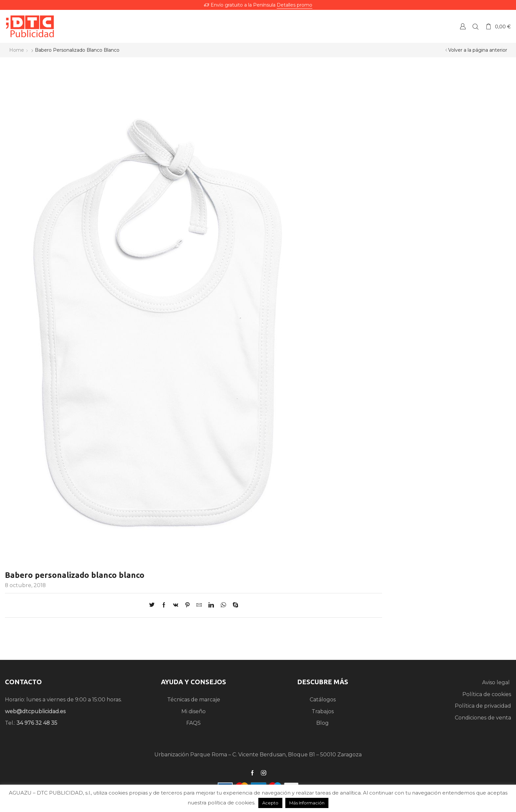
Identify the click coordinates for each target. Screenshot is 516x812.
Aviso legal (497, 682)
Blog (322, 723)
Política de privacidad (483, 706)
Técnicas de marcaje (194, 700)
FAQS (193, 723)
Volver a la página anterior (478, 50)
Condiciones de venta (483, 718)
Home (17, 50)
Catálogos (323, 700)
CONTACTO (23, 682)
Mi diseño (193, 711)
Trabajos (323, 711)
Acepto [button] (270, 803)
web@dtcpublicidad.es (35, 711)
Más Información (307, 803)
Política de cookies (487, 694)
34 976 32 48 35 (37, 723)
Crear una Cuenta (463, 26)
